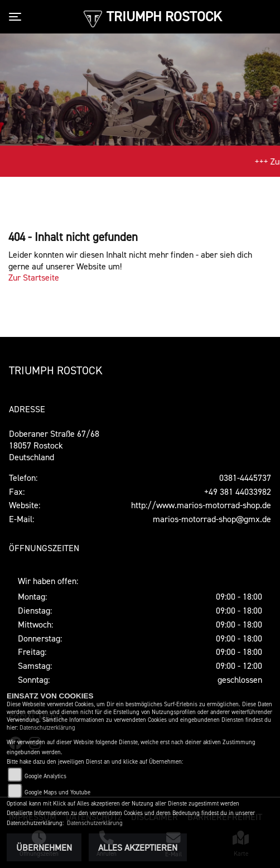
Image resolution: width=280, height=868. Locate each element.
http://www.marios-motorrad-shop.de (201, 505)
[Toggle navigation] (17, 17)
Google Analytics (45, 776)
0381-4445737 (245, 478)
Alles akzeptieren (138, 847)
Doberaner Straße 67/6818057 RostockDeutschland (54, 445)
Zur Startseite (34, 277)
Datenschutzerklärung (47, 728)
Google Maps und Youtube (57, 792)
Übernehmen (44, 847)
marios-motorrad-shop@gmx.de (212, 519)
